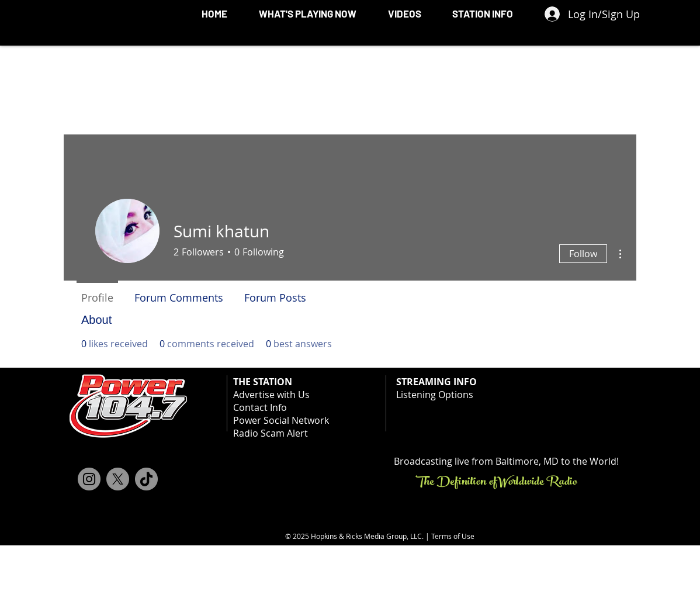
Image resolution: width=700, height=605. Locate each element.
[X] (118, 479)
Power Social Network (281, 420)
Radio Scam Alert (271, 433)
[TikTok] (146, 479)
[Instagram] (89, 479)
